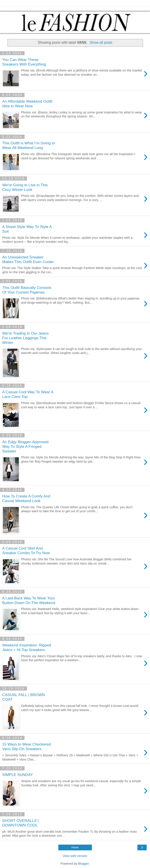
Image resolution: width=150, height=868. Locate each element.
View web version (75, 856)
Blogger (83, 864)
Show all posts (101, 42)
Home (75, 847)
